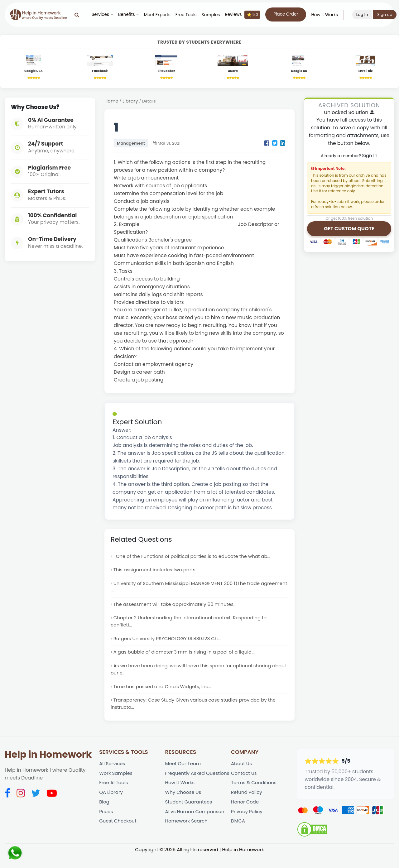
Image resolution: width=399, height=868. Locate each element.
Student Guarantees (190, 824)
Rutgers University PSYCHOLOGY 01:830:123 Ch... (169, 645)
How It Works (329, 15)
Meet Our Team (184, 775)
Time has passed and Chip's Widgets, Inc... (164, 696)
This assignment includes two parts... (158, 573)
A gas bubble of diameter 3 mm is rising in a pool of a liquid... (187, 660)
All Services (113, 775)
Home (112, 102)
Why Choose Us (184, 814)
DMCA (238, 837)
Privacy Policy (247, 826)
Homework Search (187, 844)
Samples (216, 15)
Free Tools (191, 15)
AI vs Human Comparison (196, 834)
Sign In (370, 157)
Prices (106, 826)
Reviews (248, 15)
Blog (104, 816)
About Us (242, 775)
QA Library (111, 806)
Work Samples (116, 786)
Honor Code (245, 816)
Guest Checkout (118, 837)
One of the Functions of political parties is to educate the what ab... (195, 558)
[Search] (82, 15)
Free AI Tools (114, 796)
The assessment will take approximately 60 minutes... (178, 609)
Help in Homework (48, 766)
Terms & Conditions (255, 796)
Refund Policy (247, 806)
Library (131, 102)
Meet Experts (162, 15)
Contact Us (244, 786)
